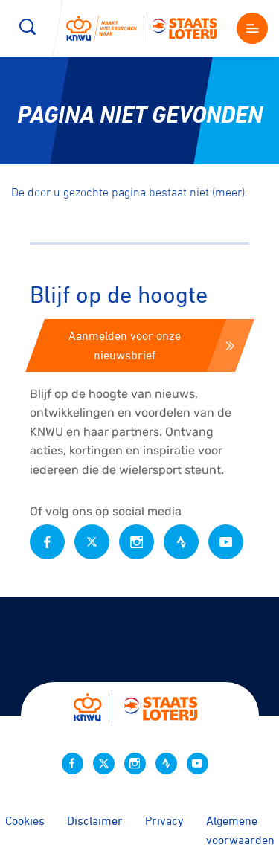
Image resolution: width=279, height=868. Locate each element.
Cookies (25, 820)
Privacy (164, 820)
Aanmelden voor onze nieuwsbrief (151, 345)
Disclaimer (95, 820)
